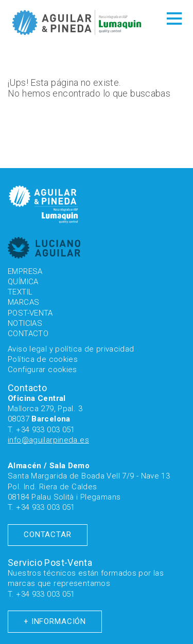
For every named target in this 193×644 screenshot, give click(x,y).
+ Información (55, 621)
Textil (20, 292)
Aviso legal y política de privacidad (71, 349)
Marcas (23, 302)
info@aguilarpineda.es (48, 440)
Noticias (25, 323)
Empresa (25, 271)
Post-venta (30, 313)
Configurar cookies (42, 370)
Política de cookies (43, 359)
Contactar (48, 535)
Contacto (28, 334)
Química (23, 282)
